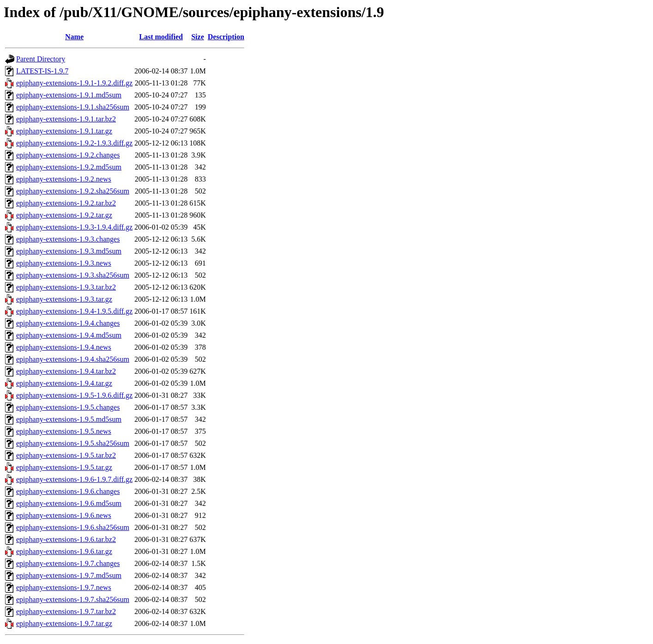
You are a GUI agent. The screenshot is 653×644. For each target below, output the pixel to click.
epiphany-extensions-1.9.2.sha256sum (73, 191)
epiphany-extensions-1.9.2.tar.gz (64, 215)
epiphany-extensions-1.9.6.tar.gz (64, 551)
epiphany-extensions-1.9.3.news (64, 263)
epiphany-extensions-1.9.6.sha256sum (73, 527)
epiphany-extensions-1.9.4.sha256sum (73, 359)
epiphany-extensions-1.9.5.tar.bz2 (66, 455)
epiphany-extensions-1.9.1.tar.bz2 (66, 119)
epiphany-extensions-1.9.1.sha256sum (73, 107)
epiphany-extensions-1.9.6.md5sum (69, 503)
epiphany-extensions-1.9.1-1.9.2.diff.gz (74, 83)
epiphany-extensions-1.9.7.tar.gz (64, 623)
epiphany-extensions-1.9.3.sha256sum (73, 275)
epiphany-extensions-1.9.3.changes (68, 239)
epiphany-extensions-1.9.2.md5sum (69, 167)
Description (226, 37)
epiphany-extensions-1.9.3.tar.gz (64, 299)
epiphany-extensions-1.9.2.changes (68, 155)
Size (198, 37)
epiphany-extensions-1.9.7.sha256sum (73, 599)
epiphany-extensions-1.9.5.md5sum (69, 419)
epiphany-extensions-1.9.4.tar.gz (64, 383)
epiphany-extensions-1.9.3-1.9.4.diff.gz (74, 227)
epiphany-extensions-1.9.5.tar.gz (64, 467)
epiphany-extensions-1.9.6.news (64, 515)
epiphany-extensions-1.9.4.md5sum (69, 335)
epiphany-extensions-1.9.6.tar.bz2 (66, 539)
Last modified (161, 37)
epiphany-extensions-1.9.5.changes (68, 407)
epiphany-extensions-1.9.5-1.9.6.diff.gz (74, 395)
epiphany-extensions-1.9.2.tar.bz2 (66, 203)
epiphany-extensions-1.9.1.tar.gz (64, 131)
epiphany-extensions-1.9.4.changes (68, 323)
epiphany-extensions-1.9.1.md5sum (69, 95)
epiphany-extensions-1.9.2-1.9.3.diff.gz (74, 143)
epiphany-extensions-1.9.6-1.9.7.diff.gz (74, 479)
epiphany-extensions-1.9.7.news (64, 587)
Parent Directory (41, 59)
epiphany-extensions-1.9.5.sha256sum (73, 443)
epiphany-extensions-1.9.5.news (64, 431)
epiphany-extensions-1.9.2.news (64, 179)
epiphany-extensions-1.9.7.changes (68, 563)
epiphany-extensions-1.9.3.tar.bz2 (66, 287)
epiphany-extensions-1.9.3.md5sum (69, 251)
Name (74, 37)
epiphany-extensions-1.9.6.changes (68, 491)
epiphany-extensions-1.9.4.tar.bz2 (66, 371)
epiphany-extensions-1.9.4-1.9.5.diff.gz (74, 311)
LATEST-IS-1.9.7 (42, 71)
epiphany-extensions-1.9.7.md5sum (69, 575)
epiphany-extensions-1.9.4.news (64, 347)
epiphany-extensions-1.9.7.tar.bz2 (66, 611)
